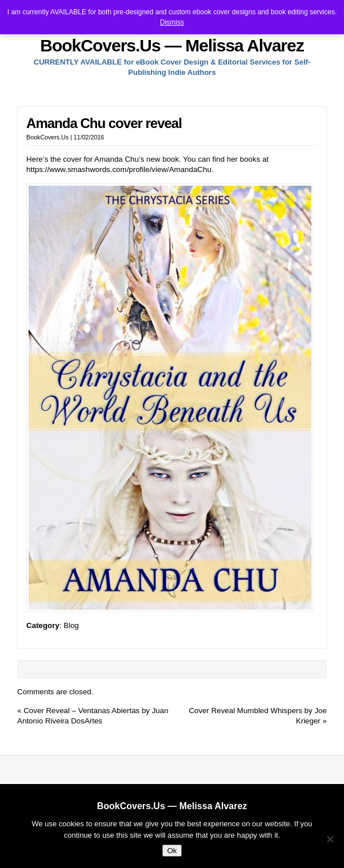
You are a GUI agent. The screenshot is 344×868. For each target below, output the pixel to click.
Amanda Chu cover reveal (104, 123)
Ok (172, 851)
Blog (71, 625)
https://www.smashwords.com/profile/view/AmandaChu (119, 169)
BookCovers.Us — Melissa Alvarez (172, 45)
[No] (330, 839)
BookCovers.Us (47, 137)
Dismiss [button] (172, 22)
